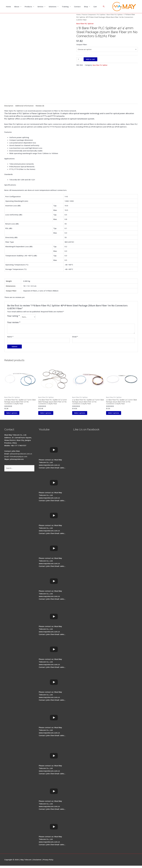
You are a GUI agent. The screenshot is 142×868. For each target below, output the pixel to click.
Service (40, 7)
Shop (86, 7)
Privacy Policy (49, 862)
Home (8, 7)
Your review (14, 323)
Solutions (53, 7)
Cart (95, 7)
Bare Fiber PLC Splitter (117, 15)
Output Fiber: (82, 45)
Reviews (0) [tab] (41, 106)
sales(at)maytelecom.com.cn (21, 456)
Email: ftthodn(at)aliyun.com (16, 459)
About (17, 7)
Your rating (13, 316)
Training (65, 7)
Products (28, 7)
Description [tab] (9, 106)
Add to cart (91, 60)
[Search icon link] (104, 7)
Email (75, 337)
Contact (77, 7)
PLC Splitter (103, 15)
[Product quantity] (79, 60)
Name (10, 337)
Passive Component (90, 15)
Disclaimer (37, 862)
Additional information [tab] (25, 106)
